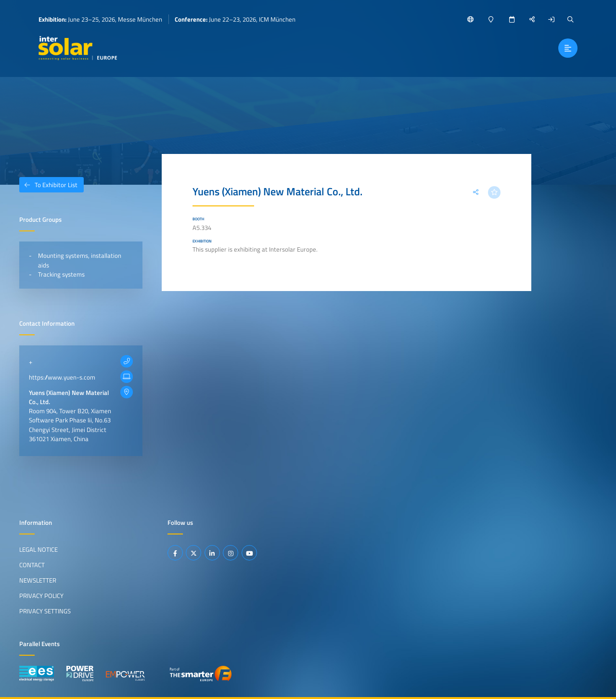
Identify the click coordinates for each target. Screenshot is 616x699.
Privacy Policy (41, 596)
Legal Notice (38, 549)
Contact (32, 565)
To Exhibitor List (48, 185)
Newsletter (38, 580)
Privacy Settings (45, 611)
